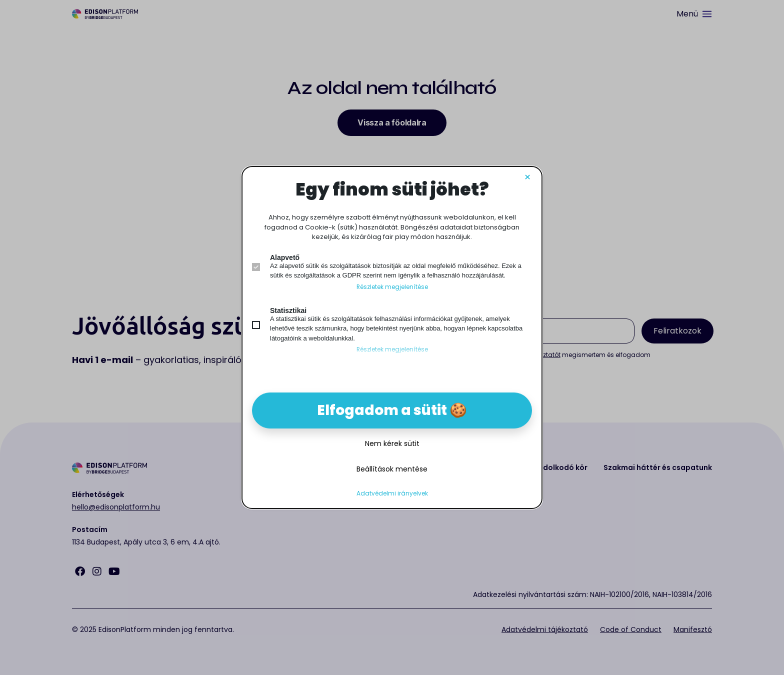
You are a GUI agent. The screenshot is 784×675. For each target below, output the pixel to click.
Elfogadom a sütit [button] (382, 410)
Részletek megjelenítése (392, 287)
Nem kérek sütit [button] (392, 443)
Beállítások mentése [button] (392, 469)
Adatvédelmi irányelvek (392, 493)
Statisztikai (288, 310)
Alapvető (285, 257)
